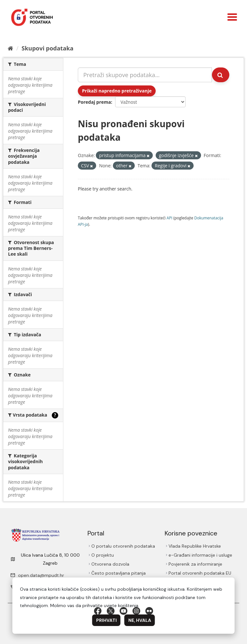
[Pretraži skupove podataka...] (145, 75)
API (169, 218)
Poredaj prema (94, 102)
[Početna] (10, 48)
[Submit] (221, 75)
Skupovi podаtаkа (47, 48)
